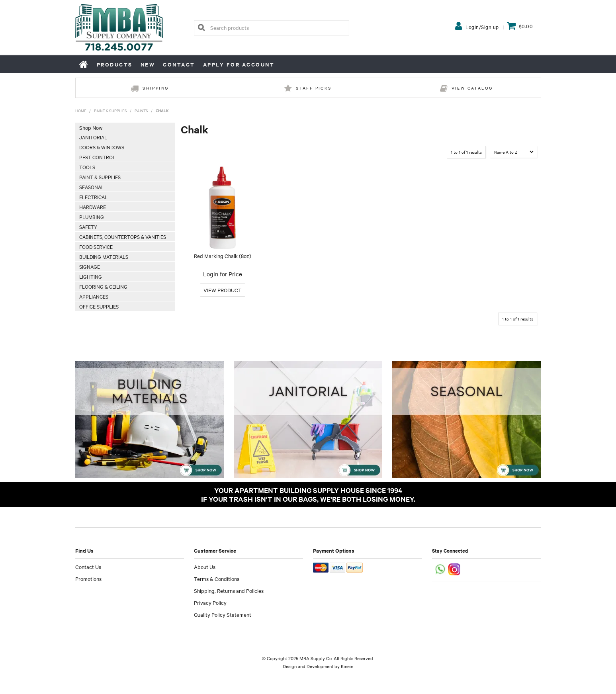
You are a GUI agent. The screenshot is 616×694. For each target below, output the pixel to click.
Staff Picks (314, 88)
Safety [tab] (88, 227)
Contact (179, 64)
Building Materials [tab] (104, 256)
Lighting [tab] (91, 276)
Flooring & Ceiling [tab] (103, 286)
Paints (141, 110)
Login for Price (223, 274)
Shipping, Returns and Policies (229, 590)
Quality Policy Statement (223, 614)
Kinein (347, 666)
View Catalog (472, 88)
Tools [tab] (87, 167)
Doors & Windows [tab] (102, 147)
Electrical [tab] (93, 197)
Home (84, 64)
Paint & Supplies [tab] (100, 177)
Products (115, 64)
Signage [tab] (90, 266)
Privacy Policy (210, 602)
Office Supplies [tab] (99, 306)
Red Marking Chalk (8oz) (223, 256)
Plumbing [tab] (92, 217)
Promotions (88, 579)
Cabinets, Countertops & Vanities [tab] (123, 237)
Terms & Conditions (217, 579)
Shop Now (91, 127)
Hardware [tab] (93, 207)
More (223, 290)
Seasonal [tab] (92, 187)
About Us (205, 567)
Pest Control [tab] (97, 157)
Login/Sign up (482, 27)
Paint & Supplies (110, 110)
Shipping (155, 88)
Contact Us (88, 567)
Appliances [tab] (94, 296)
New (148, 64)
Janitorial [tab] (93, 137)
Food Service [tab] (96, 246)
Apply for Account (239, 64)
